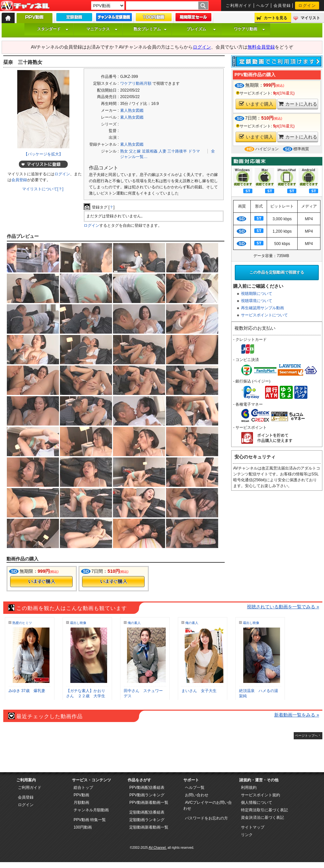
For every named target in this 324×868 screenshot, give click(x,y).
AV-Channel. (157, 848)
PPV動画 (81, 795)
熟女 (124, 151)
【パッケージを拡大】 (43, 154)
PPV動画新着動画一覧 (149, 803)
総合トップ (83, 788)
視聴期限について (257, 294)
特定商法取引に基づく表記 (264, 810)
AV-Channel (25, 6)
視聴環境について (257, 301)
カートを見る (275, 18)
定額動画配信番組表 (147, 812)
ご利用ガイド (239, 6)
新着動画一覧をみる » (297, 715)
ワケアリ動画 (249, 29)
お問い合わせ (197, 795)
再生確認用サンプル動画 (262, 308)
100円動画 (83, 827)
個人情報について (257, 803)
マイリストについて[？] (43, 189)
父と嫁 (135, 151)
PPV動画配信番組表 (147, 788)
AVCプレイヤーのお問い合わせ (208, 805)
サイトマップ (253, 827)
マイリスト (310, 18)
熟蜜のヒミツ (22, 623)
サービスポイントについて (264, 315)
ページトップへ (306, 736)
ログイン (307, 6)
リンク (247, 835)
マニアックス (102, 29)
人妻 (162, 151)
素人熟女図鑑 (132, 110)
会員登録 (282, 6)
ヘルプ (263, 6)
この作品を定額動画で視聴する (277, 272)
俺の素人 (134, 623)
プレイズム (201, 29)
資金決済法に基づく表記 (262, 817)
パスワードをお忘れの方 (206, 818)
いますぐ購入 (256, 104)
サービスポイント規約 (261, 795)
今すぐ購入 (41, 582)
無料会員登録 (261, 47)
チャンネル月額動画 (91, 810)
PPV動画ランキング (147, 795)
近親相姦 (150, 151)
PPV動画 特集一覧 (90, 820)
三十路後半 (177, 151)
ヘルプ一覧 (195, 788)
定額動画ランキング (147, 820)
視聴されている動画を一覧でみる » (283, 607)
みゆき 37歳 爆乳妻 (27, 691)
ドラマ (194, 151)
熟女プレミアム (150, 29)
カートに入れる (298, 104)
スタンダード (53, 29)
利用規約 (249, 788)
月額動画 (81, 803)
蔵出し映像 (78, 623)
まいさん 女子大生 (199, 691)
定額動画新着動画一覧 (149, 827)
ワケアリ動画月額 (136, 83)
